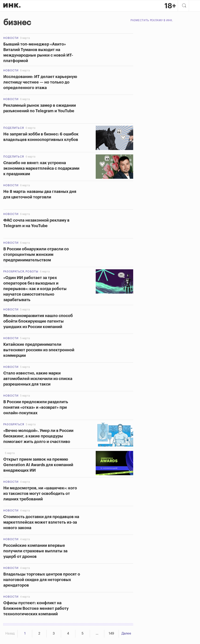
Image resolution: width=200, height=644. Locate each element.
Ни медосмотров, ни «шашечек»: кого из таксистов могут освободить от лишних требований (40, 493)
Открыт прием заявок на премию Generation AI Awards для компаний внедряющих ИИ (38, 465)
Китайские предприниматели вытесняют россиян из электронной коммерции (39, 350)
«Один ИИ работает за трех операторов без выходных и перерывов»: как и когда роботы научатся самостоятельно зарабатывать (35, 289)
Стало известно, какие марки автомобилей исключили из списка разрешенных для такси (38, 378)
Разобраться (14, 271)
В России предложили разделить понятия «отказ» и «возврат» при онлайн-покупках (36, 407)
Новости (11, 38)
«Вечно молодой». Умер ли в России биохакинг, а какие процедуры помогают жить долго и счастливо (38, 436)
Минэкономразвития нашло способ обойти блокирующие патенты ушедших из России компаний (38, 321)
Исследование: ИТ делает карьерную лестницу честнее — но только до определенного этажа (40, 82)
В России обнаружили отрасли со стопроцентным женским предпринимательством (36, 254)
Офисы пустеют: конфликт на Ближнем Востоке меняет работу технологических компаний (36, 608)
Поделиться (14, 128)
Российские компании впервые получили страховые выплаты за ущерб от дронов (35, 551)
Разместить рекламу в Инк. (152, 20)
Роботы (32, 271)
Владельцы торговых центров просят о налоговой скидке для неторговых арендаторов (42, 579)
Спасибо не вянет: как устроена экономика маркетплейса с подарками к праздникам (41, 168)
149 (111, 634)
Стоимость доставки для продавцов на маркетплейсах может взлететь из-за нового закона (41, 522)
